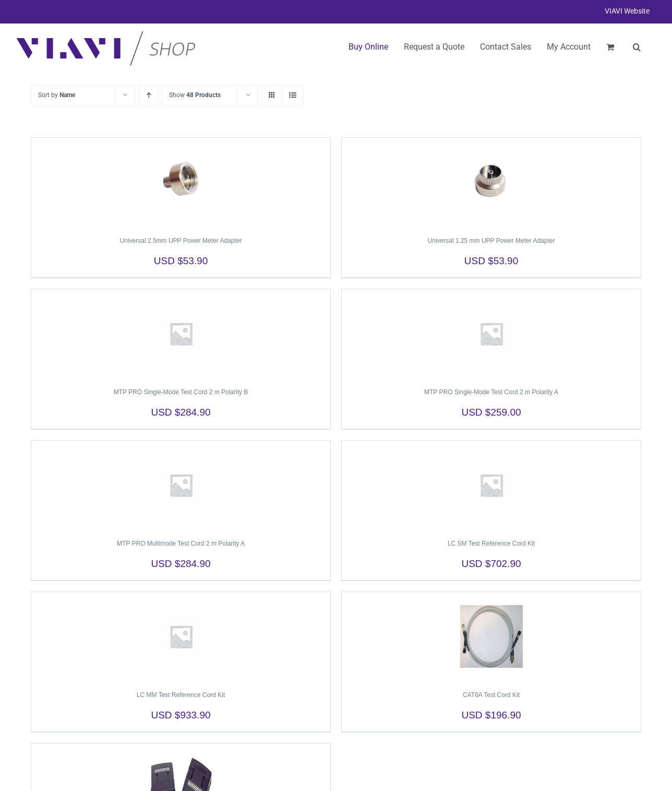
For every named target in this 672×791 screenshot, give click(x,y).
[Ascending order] (148, 95)
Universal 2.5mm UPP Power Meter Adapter (181, 241)
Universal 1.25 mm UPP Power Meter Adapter (491, 241)
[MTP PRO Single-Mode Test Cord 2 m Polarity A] (491, 334)
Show (195, 95)
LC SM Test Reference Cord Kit (491, 544)
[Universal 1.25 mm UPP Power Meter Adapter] (491, 182)
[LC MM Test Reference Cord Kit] (181, 636)
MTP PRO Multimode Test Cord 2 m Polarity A (181, 544)
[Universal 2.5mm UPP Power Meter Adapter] (181, 182)
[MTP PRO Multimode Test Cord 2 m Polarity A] (181, 485)
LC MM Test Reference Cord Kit (181, 695)
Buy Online (368, 47)
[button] (637, 47)
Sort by (57, 95)
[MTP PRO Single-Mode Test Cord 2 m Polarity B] (181, 334)
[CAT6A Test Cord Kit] (491, 636)
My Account (569, 47)
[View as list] (292, 95)
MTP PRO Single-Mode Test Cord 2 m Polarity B (181, 392)
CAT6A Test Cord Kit (491, 695)
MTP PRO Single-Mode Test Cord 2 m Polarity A (491, 392)
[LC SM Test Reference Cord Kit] (491, 485)
